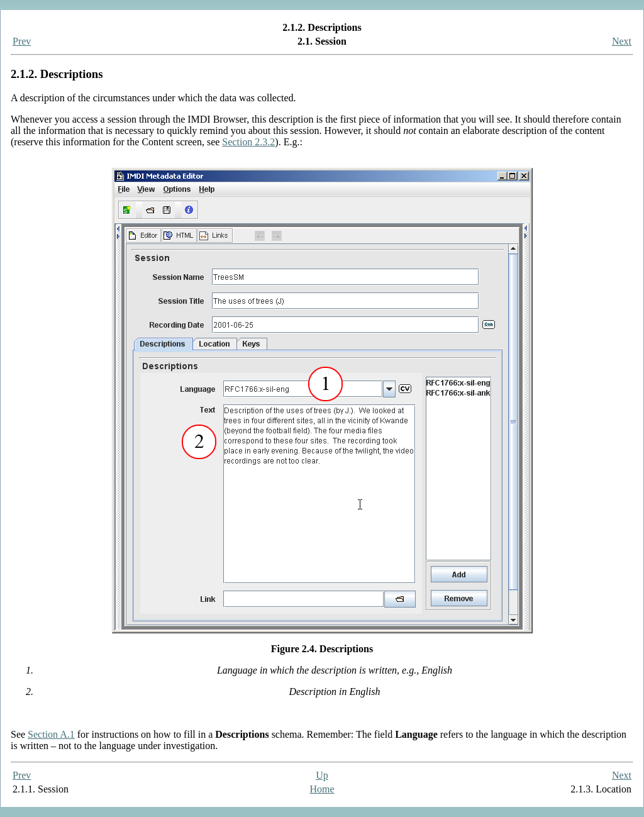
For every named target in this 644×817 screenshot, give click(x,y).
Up (322, 775)
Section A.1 (51, 734)
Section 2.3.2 (248, 142)
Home (322, 789)
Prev (22, 41)
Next (622, 41)
